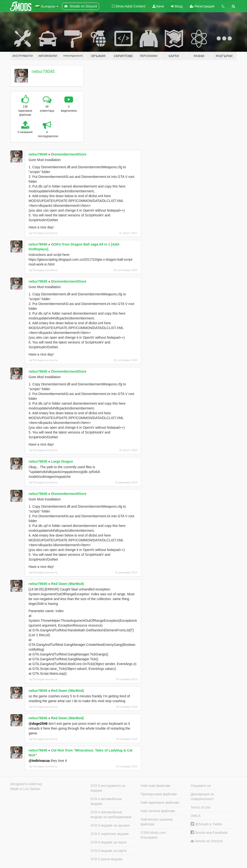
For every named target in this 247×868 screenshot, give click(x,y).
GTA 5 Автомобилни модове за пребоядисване (111, 815)
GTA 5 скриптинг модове (110, 834)
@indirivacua (39, 761)
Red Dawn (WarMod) (68, 584)
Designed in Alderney (26, 784)
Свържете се (201, 786)
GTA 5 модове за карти (109, 851)
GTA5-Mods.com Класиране (153, 835)
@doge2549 (38, 724)
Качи (158, 6)
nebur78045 (43, 71)
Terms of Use (200, 807)
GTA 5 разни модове (107, 859)
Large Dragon (62, 461)
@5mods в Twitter (206, 824)
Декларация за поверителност (202, 797)
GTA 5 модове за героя (109, 842)
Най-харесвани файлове (160, 803)
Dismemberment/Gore (69, 154)
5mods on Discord (206, 841)
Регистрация (202, 6)
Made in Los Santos (25, 789)
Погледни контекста (43, 233)
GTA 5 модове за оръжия (110, 825)
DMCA (196, 816)
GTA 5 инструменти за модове (108, 788)
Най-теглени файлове (158, 811)
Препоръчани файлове (159, 794)
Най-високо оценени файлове (157, 822)
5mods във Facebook (209, 833)
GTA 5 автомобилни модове (106, 801)
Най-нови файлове (155, 786)
